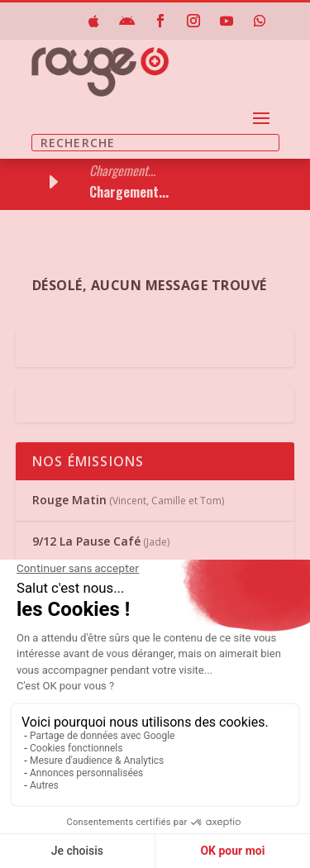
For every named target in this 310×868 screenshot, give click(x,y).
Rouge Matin (69, 500)
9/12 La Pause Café (86, 541)
